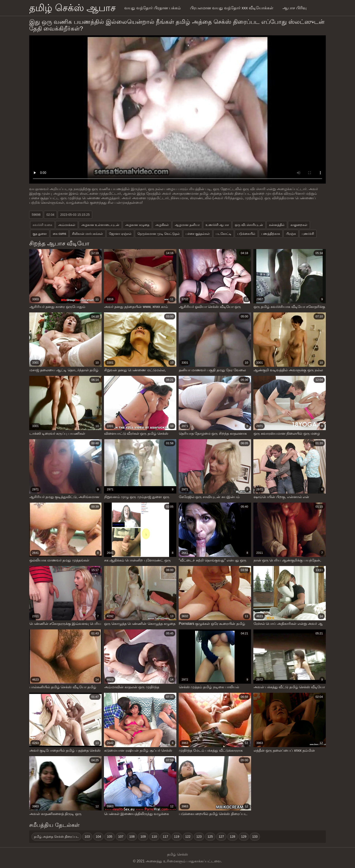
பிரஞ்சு (291, 234)
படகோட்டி (224, 234)
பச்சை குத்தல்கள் (198, 234)
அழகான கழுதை (137, 225)
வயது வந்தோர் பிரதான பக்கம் (152, 8)
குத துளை (40, 234)
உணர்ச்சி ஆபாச (217, 225)
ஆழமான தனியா (187, 225)
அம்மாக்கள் (67, 225)
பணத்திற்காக (271, 234)
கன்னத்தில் (277, 225)
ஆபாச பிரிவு (295, 8)
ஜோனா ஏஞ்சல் (120, 234)
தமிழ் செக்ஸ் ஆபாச (72, 8)
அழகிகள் (162, 225)
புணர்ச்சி (308, 234)
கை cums (59, 234)
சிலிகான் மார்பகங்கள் (88, 234)
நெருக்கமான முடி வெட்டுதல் (159, 234)
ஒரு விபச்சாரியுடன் (249, 225)
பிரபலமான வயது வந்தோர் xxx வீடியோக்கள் (232, 8)
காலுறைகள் (299, 225)
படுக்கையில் (246, 234)
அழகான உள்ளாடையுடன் (100, 225)
